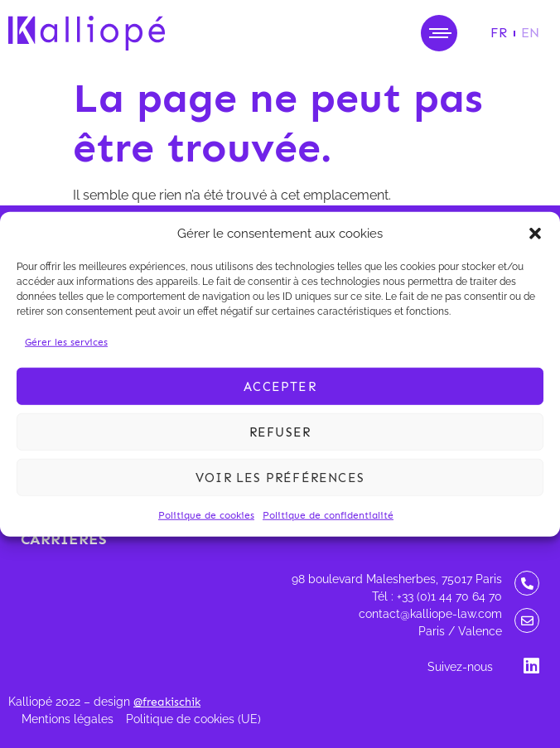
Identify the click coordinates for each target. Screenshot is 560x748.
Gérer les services (66, 342)
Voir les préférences (280, 477)
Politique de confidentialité (328, 515)
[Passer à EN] (530, 33)
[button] (535, 234)
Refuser (280, 432)
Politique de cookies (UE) (193, 719)
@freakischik (167, 702)
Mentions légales (68, 719)
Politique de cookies (206, 515)
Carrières (64, 539)
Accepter (280, 386)
